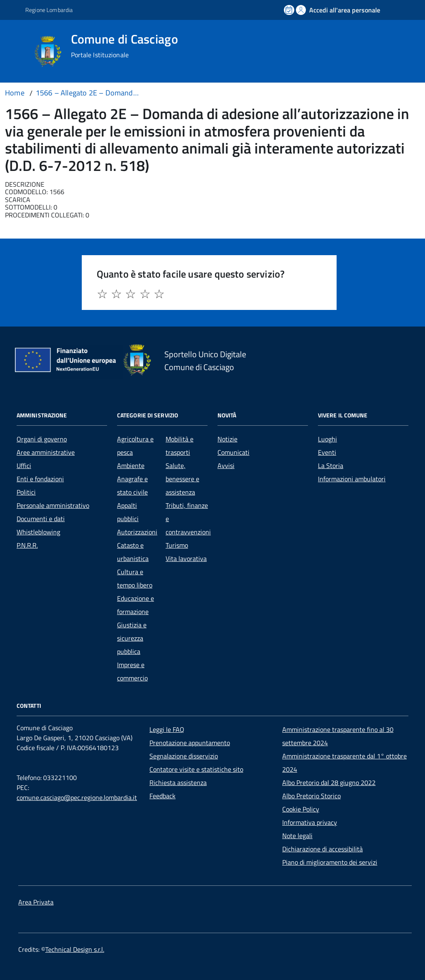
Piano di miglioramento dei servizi (330, 862)
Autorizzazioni (137, 532)
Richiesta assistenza (178, 783)
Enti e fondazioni (40, 479)
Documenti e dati (41, 519)
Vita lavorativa (186, 558)
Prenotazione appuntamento (190, 743)
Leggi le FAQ (167, 729)
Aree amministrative (46, 452)
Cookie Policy (301, 809)
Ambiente (131, 466)
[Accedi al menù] (18, 51)
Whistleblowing (38, 532)
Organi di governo (42, 439)
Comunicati (233, 452)
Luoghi (327, 439)
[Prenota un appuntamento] (290, 10)
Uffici (24, 466)
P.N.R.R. (27, 545)
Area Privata (36, 902)
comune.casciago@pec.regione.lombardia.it (77, 797)
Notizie (227, 439)
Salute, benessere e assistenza (182, 479)
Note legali (297, 836)
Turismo (177, 545)
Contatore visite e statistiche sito (196, 769)
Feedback (162, 796)
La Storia (331, 466)
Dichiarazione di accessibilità (322, 849)
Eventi (327, 452)
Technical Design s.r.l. (75, 949)
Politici (26, 492)
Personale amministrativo (53, 505)
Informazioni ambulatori (352, 479)
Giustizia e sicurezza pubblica (132, 638)
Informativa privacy (310, 822)
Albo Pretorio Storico (311, 796)
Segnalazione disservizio (184, 756)
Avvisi (226, 466)
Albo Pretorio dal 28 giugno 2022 (329, 783)
